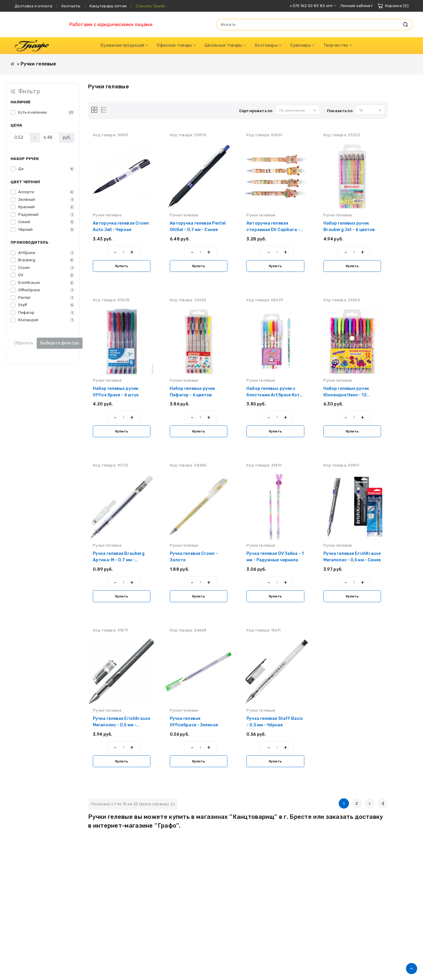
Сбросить (24, 343)
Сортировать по (256, 111)
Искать (405, 25)
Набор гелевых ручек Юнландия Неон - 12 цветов (346, 395)
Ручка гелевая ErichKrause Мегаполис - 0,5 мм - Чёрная (122, 725)
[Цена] (20, 138)
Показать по (340, 111)
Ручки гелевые (38, 64)
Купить (122, 266)
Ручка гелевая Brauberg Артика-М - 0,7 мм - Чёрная (119, 560)
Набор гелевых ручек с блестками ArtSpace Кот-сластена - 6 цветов (274, 395)
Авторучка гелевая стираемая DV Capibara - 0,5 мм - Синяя (273, 230)
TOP (412, 969)
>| (383, 803)
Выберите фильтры (60, 343)
